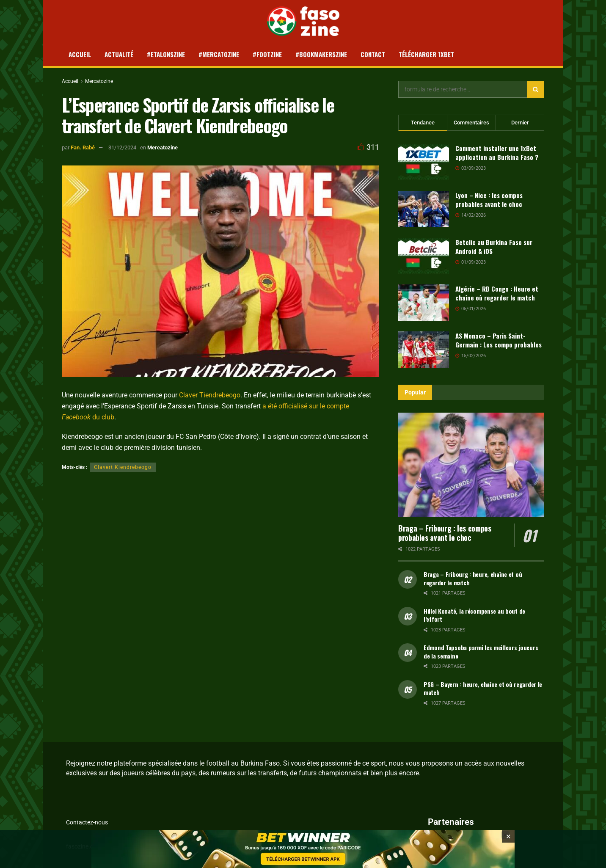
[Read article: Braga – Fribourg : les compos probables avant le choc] (471, 465)
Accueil (80, 54)
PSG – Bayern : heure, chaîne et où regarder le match (483, 688)
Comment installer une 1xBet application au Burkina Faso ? (497, 153)
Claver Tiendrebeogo (210, 395)
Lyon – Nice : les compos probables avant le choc (489, 200)
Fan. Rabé (83, 147)
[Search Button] (536, 89)
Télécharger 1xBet (426, 54)
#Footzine (267, 54)
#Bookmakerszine (321, 54)
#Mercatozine (219, 54)
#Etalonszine (166, 54)
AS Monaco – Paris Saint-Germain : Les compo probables (499, 340)
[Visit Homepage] (303, 21)
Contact (373, 54)
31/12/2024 (122, 147)
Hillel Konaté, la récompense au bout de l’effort (474, 615)
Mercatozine (99, 81)
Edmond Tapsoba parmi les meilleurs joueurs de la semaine (481, 652)
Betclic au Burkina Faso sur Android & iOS (494, 247)
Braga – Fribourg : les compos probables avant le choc (445, 533)
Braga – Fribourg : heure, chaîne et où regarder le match (473, 578)
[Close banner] (508, 836)
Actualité (119, 54)
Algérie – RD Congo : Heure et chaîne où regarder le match (497, 293)
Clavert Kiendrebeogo (123, 467)
